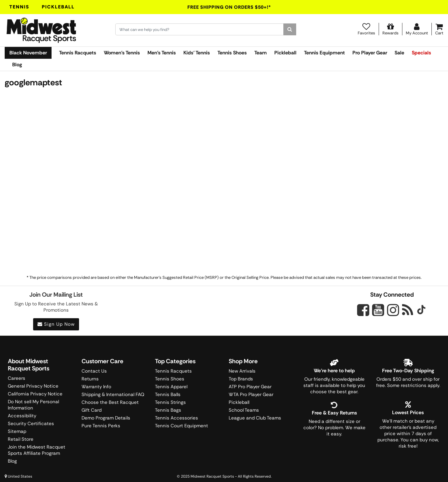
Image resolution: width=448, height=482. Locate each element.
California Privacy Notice (35, 394)
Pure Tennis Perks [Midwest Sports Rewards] (101, 426)
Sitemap (17, 431)
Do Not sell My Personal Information (33, 405)
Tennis (19, 7)
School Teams (244, 410)
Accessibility (22, 416)
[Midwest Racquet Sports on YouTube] (378, 310)
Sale (399, 53)
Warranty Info (96, 387)
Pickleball (58, 7)
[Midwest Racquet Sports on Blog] (408, 310)
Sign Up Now (56, 324)
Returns (90, 379)
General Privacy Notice (33, 386)
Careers (17, 378)
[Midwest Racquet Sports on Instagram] (393, 310)
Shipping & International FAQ (113, 394)
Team (261, 53)
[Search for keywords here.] (199, 29)
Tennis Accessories (177, 418)
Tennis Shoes (232, 53)
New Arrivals (242, 371)
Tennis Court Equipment (182, 426)
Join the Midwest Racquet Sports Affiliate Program (37, 450)
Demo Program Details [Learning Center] (106, 418)
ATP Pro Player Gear (250, 387)
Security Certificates (31, 424)
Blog (17, 65)
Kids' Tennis (197, 53)
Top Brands (241, 379)
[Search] (290, 29)
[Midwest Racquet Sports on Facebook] (363, 314)
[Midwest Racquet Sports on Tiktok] (421, 310)
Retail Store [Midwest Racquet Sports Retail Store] (21, 439)
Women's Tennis (122, 53)
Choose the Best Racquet (110, 402)
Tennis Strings (170, 402)
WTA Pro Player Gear (251, 394)
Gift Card (92, 410)
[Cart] (439, 29)
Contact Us (94, 371)
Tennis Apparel (171, 387)
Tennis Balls (168, 394)
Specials (421, 53)
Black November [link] (28, 53)
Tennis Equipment (324, 53)
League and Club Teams (255, 418)
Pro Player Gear (370, 53)
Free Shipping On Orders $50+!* (229, 7)
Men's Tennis (162, 53)
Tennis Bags (168, 410)
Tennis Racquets (78, 53)
